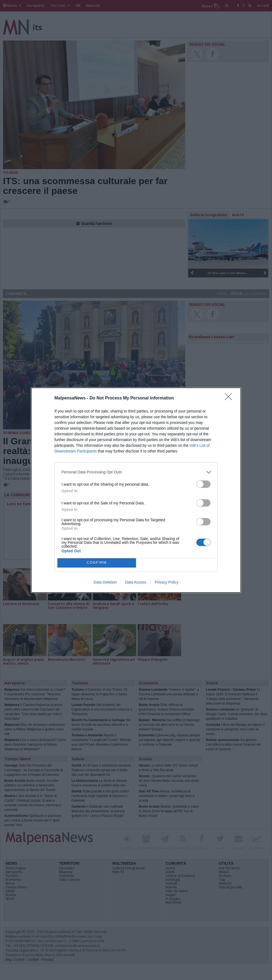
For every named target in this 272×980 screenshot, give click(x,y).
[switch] (203, 484)
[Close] (230, 398)
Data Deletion (105, 582)
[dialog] (136, 490)
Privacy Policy (167, 582)
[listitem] (136, 472)
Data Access (136, 582)
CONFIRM (97, 563)
